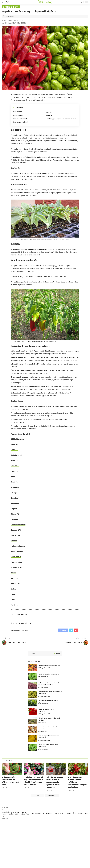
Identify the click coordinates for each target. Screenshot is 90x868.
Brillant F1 (15, 519)
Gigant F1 (15, 514)
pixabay (24, 614)
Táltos (14, 573)
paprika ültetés (28, 623)
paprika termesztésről (34, 277)
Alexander (15, 578)
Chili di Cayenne (18, 439)
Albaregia (15, 503)
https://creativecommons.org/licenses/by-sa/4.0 (43, 239)
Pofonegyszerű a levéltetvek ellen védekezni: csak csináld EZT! (11, 781)
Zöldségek (43, 723)
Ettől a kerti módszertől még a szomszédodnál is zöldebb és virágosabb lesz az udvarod (33, 781)
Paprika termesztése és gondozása (49, 665)
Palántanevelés (18, 116)
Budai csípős (16, 498)
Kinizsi (14, 594)
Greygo (14, 493)
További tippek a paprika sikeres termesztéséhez (61, 119)
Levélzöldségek (44, 677)
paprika (20, 623)
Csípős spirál (16, 455)
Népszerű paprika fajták (21, 122)
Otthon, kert (11, 7)
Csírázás (49, 112)
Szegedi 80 (15, 535)
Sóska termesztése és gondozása (48, 700)
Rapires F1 (15, 509)
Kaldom (14, 541)
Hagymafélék (44, 732)
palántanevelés (17, 193)
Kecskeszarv (16, 557)
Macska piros (16, 567)
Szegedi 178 (16, 530)
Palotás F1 (15, 466)
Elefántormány (17, 552)
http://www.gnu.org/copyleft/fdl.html (32, 341)
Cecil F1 (14, 482)
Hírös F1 (14, 471)
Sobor (13, 589)
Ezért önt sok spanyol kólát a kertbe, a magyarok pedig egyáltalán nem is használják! (55, 782)
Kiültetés (49, 116)
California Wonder (18, 525)
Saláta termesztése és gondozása (49, 674)
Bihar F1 (14, 444)
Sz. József (9, 20)
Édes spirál (16, 460)
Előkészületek (18, 112)
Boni (13, 477)
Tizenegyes (16, 487)
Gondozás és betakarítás (21, 119)
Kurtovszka (16, 584)
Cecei (13, 600)
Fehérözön (15, 605)
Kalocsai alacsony (18, 546)
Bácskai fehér (17, 562)
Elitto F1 (14, 450)
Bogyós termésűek (45, 668)
